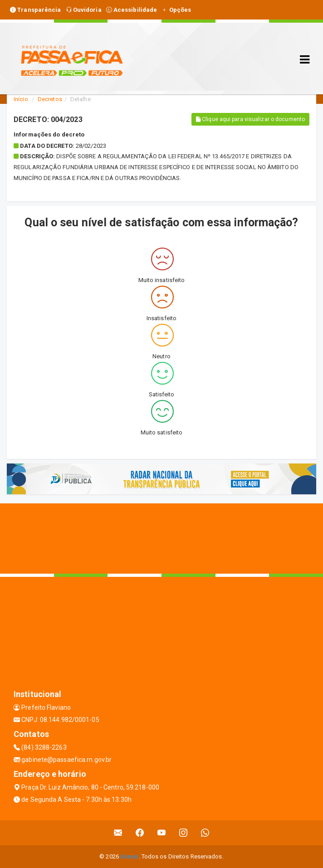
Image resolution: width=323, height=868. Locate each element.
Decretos (50, 99)
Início (21, 99)
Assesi (130, 856)
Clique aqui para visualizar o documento (250, 119)
